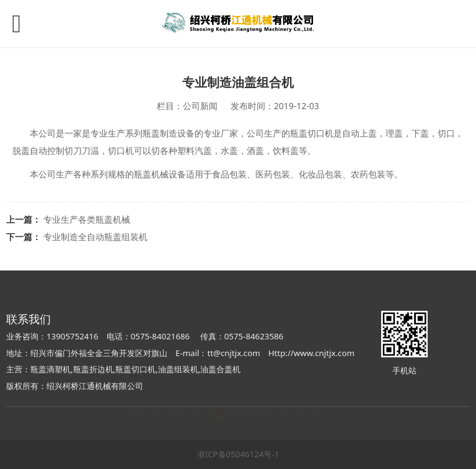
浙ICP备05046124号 (168, 426)
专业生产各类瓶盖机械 (87, 219)
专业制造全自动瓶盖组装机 (95, 237)
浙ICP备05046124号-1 (238, 454)
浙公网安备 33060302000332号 (279, 426)
